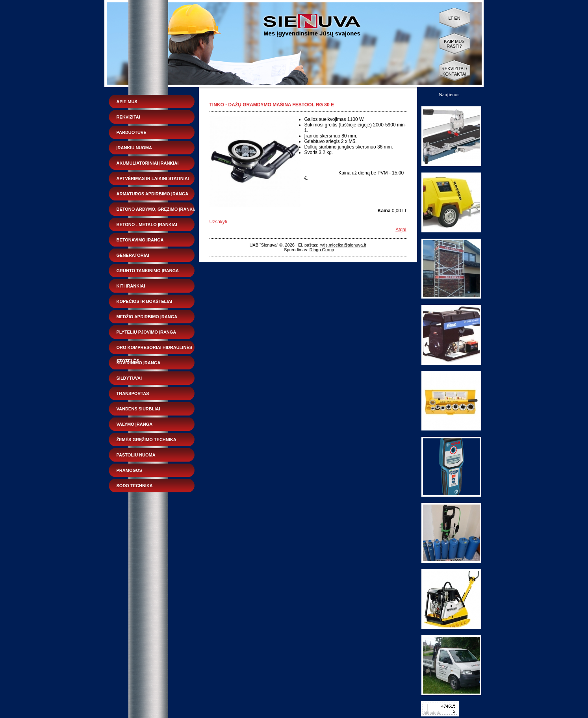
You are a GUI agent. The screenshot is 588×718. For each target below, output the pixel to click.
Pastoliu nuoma (136, 455)
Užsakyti (218, 222)
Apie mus (127, 102)
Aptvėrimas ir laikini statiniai (153, 178)
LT (451, 18)
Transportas (133, 393)
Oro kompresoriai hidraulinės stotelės (155, 350)
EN (457, 18)
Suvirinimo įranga (139, 363)
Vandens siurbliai (138, 409)
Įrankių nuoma (134, 148)
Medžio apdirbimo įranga (147, 317)
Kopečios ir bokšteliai (145, 301)
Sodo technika (135, 486)
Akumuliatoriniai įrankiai (148, 163)
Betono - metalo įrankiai (147, 224)
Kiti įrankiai (131, 286)
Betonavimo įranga (140, 240)
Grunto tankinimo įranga (148, 271)
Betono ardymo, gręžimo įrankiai (158, 209)
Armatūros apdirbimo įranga (153, 194)
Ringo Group (322, 250)
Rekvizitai (128, 117)
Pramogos (129, 470)
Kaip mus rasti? (454, 44)
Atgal (401, 230)
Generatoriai (133, 255)
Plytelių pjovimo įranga (147, 332)
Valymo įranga (135, 424)
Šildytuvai (129, 378)
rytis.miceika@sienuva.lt (343, 245)
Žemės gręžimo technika (147, 440)
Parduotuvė (132, 132)
